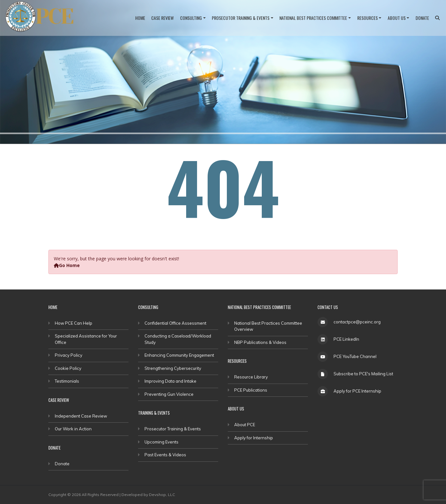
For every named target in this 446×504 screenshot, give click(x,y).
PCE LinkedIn (346, 339)
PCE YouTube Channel (355, 356)
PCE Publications (251, 390)
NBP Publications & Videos (260, 342)
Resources (368, 18)
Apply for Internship (254, 438)
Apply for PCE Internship (357, 391)
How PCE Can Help (74, 323)
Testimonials (67, 381)
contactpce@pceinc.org (357, 322)
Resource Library (251, 377)
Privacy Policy (69, 355)
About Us (397, 18)
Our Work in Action (73, 429)
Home (140, 18)
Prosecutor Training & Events (241, 18)
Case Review (162, 18)
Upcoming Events (161, 442)
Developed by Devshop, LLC (148, 495)
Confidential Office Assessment (175, 323)
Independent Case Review (81, 416)
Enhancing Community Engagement (179, 355)
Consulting (191, 18)
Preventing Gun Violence (169, 394)
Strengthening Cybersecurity (173, 368)
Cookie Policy (68, 368)
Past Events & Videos (165, 455)
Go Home (67, 265)
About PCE (245, 425)
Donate (422, 18)
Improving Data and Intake (170, 381)
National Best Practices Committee (313, 18)
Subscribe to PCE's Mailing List (363, 374)
